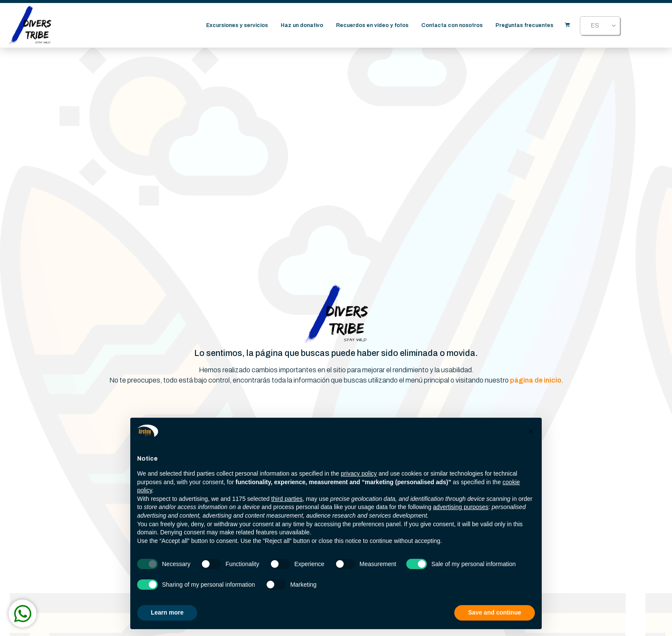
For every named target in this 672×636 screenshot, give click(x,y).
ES (595, 27)
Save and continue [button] (495, 612)
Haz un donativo (302, 27)
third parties (287, 499)
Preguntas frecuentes (525, 27)
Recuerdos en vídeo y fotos (373, 27)
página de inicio (536, 380)
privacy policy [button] (359, 473)
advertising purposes (460, 507)
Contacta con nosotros (452, 27)
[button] (531, 431)
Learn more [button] (167, 612)
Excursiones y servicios (237, 27)
